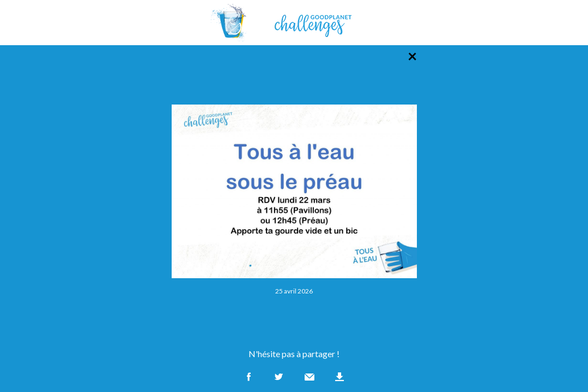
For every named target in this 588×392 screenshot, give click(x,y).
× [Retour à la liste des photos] (412, 56)
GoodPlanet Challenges (294, 23)
